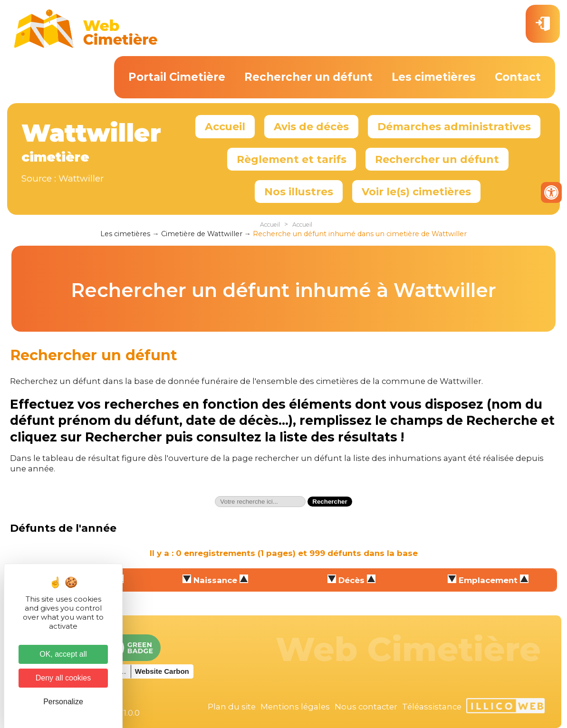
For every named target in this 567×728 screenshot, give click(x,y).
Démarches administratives (454, 126)
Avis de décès (311, 126)
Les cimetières (434, 77)
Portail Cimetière (177, 77)
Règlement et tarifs (292, 159)
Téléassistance (432, 707)
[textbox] (260, 502)
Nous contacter (366, 707)
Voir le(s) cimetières (416, 192)
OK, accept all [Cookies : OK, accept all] (63, 654)
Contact (518, 77)
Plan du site (232, 707)
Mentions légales (295, 707)
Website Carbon (162, 671)
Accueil (225, 126)
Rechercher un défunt (308, 77)
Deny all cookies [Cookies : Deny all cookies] (63, 678)
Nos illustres (299, 192)
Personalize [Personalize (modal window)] (63, 702)
